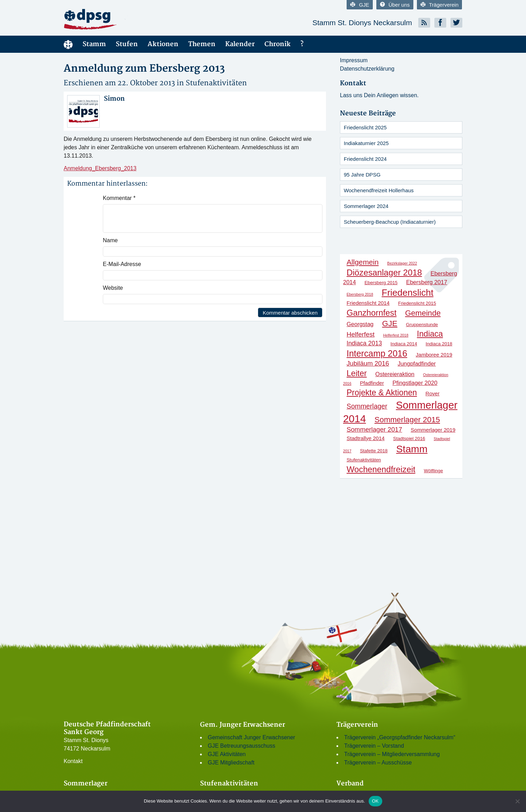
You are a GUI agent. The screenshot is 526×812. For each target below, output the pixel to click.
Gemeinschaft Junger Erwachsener (251, 737)
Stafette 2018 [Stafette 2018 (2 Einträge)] (374, 451)
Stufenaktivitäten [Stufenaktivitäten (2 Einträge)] (364, 460)
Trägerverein (439, 5)
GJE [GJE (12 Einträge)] (390, 324)
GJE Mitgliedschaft (231, 763)
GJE (360, 5)
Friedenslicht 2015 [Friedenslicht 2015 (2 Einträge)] (417, 303)
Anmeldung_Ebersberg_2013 (100, 168)
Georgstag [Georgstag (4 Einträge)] (360, 324)
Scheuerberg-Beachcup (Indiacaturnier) (390, 222)
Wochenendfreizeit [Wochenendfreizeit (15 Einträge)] (381, 469)
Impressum (354, 60)
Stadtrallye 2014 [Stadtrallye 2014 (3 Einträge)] (366, 438)
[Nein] (517, 801)
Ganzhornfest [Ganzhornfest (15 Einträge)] (372, 313)
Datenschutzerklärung (367, 69)
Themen (202, 44)
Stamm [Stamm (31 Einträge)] (412, 449)
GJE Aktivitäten (227, 754)
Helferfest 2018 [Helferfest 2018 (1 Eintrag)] (396, 335)
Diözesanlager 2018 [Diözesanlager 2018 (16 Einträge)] (384, 272)
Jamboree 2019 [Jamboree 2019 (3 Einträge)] (434, 355)
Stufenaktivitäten (216, 83)
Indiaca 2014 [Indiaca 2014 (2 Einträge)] (404, 344)
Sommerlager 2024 (366, 206)
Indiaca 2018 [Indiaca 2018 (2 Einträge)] (439, 344)
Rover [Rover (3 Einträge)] (433, 393)
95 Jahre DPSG (362, 175)
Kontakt (73, 761)
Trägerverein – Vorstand (374, 746)
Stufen (127, 44)
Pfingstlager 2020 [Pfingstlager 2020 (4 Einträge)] (415, 383)
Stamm (94, 44)
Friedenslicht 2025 (365, 127)
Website (113, 288)
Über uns (395, 5)
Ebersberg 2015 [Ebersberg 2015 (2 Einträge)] (381, 283)
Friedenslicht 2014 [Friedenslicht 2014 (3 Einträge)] (368, 303)
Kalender (240, 44)
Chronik (278, 44)
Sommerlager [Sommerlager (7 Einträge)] (367, 406)
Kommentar (119, 198)
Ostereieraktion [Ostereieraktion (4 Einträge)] (395, 374)
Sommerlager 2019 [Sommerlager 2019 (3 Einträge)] (433, 430)
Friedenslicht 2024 (365, 159)
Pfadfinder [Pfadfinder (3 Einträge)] (372, 383)
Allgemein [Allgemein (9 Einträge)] (363, 262)
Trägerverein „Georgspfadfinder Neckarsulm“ (400, 737)
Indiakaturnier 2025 (366, 143)
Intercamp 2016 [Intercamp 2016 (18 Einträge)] (377, 353)
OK (375, 801)
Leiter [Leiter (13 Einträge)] (357, 373)
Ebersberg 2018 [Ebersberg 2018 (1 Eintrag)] (360, 294)
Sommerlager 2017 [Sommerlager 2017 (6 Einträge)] (374, 429)
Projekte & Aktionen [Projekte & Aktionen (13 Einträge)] (382, 393)
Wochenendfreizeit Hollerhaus (379, 190)
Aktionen (163, 44)
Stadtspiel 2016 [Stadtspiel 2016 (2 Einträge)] (409, 439)
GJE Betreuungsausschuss (241, 746)
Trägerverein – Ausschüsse (378, 763)
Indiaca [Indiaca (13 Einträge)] (430, 334)
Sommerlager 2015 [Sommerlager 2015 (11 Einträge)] (407, 420)
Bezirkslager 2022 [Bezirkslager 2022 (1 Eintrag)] (402, 263)
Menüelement (68, 44)
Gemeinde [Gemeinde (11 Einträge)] (423, 313)
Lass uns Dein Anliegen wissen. (379, 95)
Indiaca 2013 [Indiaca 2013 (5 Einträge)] (364, 343)
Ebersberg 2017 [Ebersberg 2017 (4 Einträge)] (427, 282)
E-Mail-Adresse (122, 264)
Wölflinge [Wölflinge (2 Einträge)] (433, 471)
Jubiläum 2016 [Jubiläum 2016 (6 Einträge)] (368, 363)
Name (110, 240)
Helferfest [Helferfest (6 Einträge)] (361, 334)
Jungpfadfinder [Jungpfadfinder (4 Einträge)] (417, 364)
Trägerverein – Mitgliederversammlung (392, 754)
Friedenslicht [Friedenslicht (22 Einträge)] (407, 293)
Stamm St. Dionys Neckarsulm (362, 23)
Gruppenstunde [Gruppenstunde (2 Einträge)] (422, 325)
